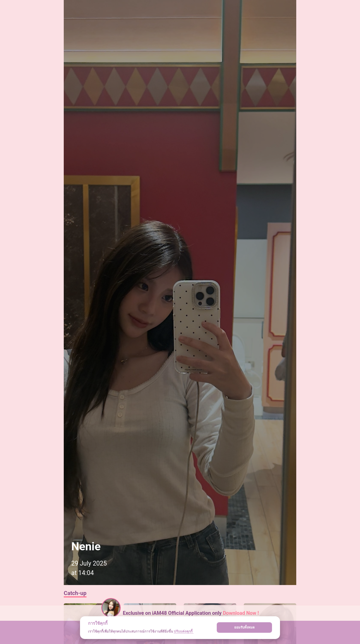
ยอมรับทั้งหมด (244, 627)
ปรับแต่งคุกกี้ (183, 631)
